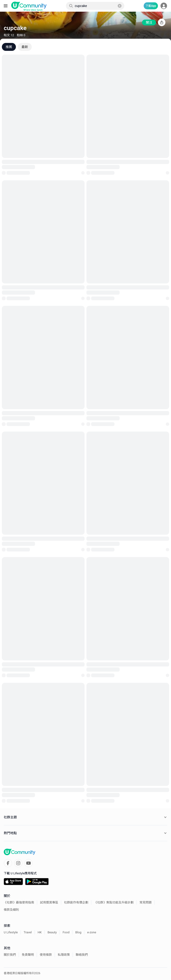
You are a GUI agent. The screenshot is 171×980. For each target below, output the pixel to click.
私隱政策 (64, 955)
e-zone (92, 932)
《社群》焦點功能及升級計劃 (114, 902)
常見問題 (146, 902)
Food (66, 932)
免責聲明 (28, 955)
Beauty (52, 932)
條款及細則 (11, 910)
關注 (149, 22)
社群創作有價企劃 (76, 902)
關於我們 (10, 955)
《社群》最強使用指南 (19, 902)
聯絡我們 (82, 955)
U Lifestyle (11, 932)
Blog (78, 932)
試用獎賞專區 (49, 902)
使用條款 (46, 955)
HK (40, 932)
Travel (28, 932)
